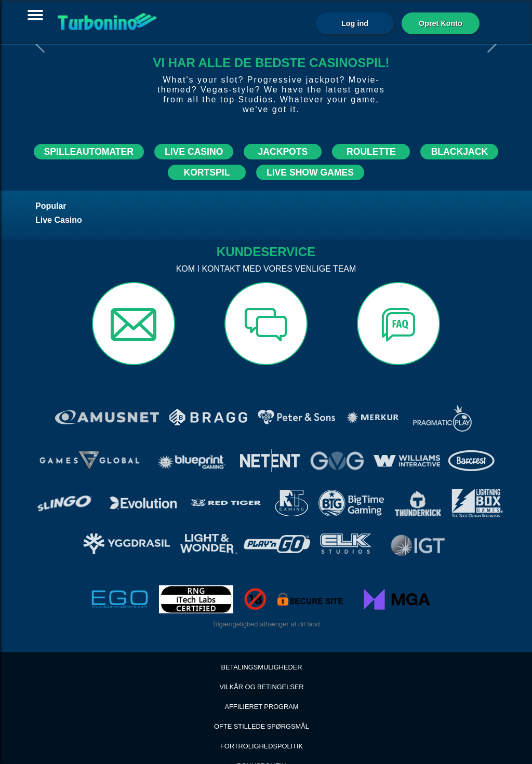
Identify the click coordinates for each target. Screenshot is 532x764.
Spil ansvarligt (261, 750)
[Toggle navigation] (35, 15)
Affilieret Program (262, 671)
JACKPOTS (283, 152)
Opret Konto (441, 23)
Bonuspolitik (262, 730)
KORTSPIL (207, 172)
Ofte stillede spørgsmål (262, 691)
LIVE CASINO (194, 152)
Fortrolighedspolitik (262, 710)
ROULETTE (371, 152)
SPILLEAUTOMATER (89, 152)
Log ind (355, 23)
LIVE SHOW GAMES (310, 172)
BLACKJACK (460, 152)
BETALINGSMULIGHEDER (261, 631)
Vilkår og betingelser (261, 651)
